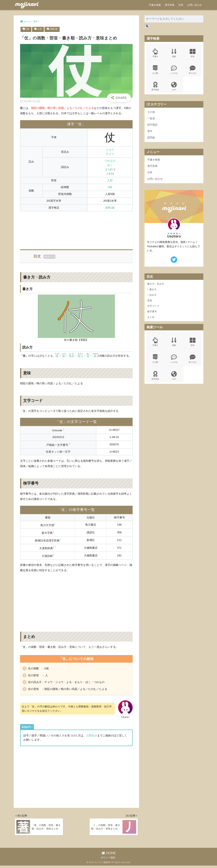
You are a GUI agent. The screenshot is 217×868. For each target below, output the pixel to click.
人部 (40, 29)
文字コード (153, 308)
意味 (150, 303)
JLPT (174, 87)
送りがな (193, 70)
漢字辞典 (170, 5)
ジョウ (110, 150)
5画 (28, 29)
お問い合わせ (194, 5)
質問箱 (151, 139)
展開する (50, 257)
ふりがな (174, 70)
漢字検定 (155, 87)
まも (108, 170)
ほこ (110, 165)
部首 (193, 53)
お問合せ (92, 737)
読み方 (153, 297)
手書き (155, 53)
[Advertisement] (76, 229)
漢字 (150, 132)
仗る (72, 356)
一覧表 (151, 119)
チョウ (110, 154)
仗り (80, 356)
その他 (151, 113)
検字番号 (152, 314)
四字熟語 (153, 126)
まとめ (151, 319)
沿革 (181, 5)
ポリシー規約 (108, 860)
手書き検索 (155, 5)
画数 (174, 53)
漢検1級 (55, 29)
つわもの (110, 161)
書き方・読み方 (156, 286)
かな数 (155, 70)
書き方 (153, 291)
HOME (109, 855)
